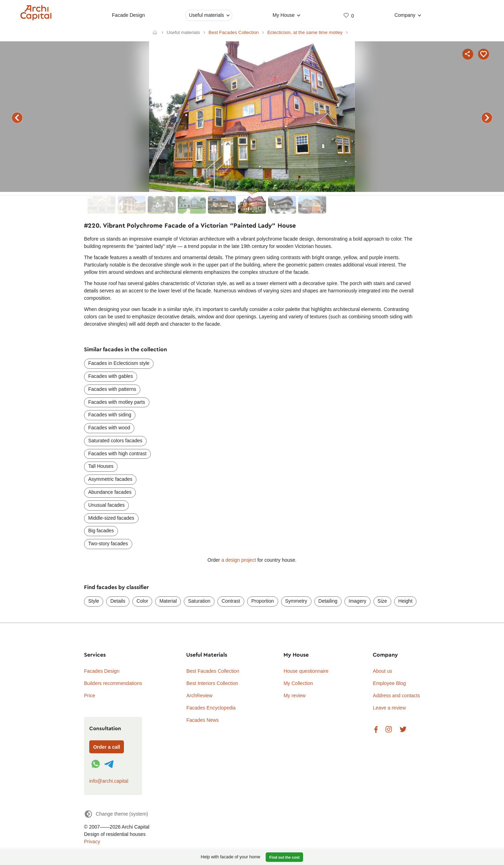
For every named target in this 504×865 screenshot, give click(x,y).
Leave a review (389, 708)
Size (382, 601)
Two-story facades (108, 544)
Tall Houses (101, 466)
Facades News (202, 720)
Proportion (263, 601)
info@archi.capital (109, 781)
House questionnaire (306, 671)
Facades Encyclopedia (211, 708)
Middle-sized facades (111, 518)
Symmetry (296, 601)
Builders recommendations (113, 683)
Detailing (328, 601)
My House (283, 15)
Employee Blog (389, 683)
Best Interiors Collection (212, 683)
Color (142, 601)
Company (405, 15)
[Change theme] (116, 814)
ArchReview (199, 696)
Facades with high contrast (117, 454)
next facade (487, 118)
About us (382, 671)
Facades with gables (111, 376)
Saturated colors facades (115, 441)
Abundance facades (110, 492)
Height (405, 601)
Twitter (403, 730)
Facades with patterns (112, 389)
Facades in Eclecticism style (119, 363)
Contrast (231, 601)
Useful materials (206, 15)
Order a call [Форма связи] (107, 747)
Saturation (199, 601)
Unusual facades (106, 505)
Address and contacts (396, 696)
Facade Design (128, 15)
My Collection (298, 683)
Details (118, 601)
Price (90, 696)
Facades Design (102, 671)
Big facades (101, 531)
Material (168, 601)
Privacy (92, 842)
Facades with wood (109, 428)
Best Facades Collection (213, 671)
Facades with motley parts (117, 402)
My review (295, 696)
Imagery (358, 601)
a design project (239, 560)
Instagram (389, 730)
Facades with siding (110, 415)
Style (94, 601)
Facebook (376, 730)
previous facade (17, 118)
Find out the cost (285, 857)
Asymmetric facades (110, 479)
